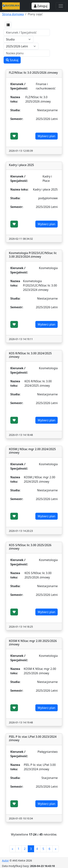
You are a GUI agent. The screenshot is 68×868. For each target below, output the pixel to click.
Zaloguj (41, 6)
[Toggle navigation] (61, 6)
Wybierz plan (47, 136)
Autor (5, 860)
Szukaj (12, 60)
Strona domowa (13, 14)
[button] (8, 25)
